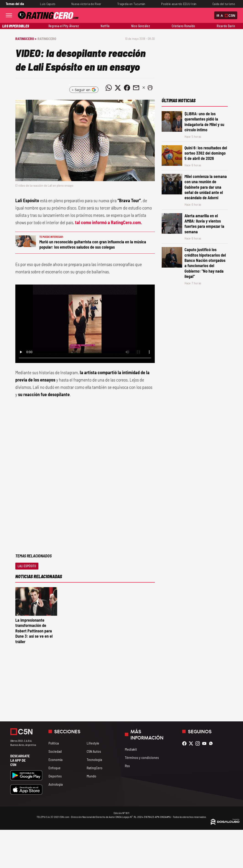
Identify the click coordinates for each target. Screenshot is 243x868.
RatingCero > (26, 39)
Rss (127, 766)
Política (54, 743)
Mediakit (131, 749)
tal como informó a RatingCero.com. (108, 222)
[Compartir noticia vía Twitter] (118, 88)
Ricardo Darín (226, 26)
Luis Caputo (48, 4)
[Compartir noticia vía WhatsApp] (109, 88)
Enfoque (55, 768)
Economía (55, 759)
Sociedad (55, 751)
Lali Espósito (27, 566)
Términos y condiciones (142, 757)
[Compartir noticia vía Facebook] (127, 88)
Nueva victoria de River (86, 4)
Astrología (56, 784)
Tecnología (94, 759)
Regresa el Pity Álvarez (64, 26)
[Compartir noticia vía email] (136, 88)
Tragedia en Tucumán (131, 4)
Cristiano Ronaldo (183, 26)
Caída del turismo (224, 4)
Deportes (55, 776)
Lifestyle (93, 743)
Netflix (105, 26)
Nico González (141, 26)
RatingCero (47, 39)
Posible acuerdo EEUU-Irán (179, 4)
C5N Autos (94, 751)
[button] (150, 88)
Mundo (91, 776)
